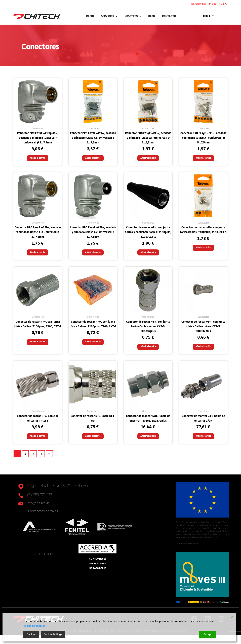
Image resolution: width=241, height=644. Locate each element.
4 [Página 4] (41, 463)
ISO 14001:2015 (98, 580)
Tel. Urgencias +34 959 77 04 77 (209, 4)
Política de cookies (34, 626)
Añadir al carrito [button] (38, 159)
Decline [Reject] (31, 634)
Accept (208, 634)
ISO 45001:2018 (97, 570)
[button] (105, 16)
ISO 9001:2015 (98, 575)
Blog (155, 16)
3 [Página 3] (33, 463)
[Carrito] (209, 16)
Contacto (175, 16)
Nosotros (133, 16)
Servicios (105, 16)
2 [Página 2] (25, 463)
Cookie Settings (53, 634)
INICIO (83, 16)
